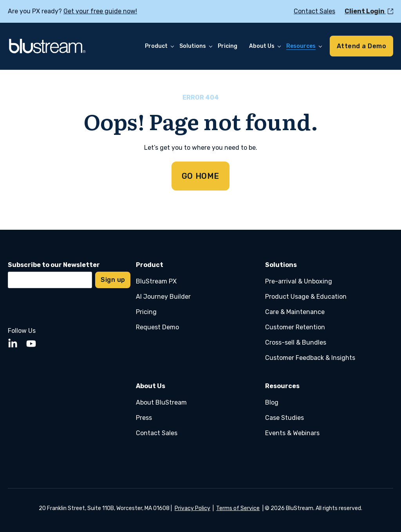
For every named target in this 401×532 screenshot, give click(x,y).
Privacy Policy (192, 508)
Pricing (146, 312)
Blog (272, 402)
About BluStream (161, 402)
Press (144, 418)
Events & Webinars (292, 433)
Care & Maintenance (295, 312)
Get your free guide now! (100, 11)
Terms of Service (238, 508)
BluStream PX (156, 281)
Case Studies (284, 418)
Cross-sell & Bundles (296, 342)
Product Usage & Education (306, 297)
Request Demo (157, 327)
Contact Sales (157, 433)
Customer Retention (295, 327)
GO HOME (200, 176)
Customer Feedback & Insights (310, 358)
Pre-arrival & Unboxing (299, 281)
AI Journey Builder (163, 297)
